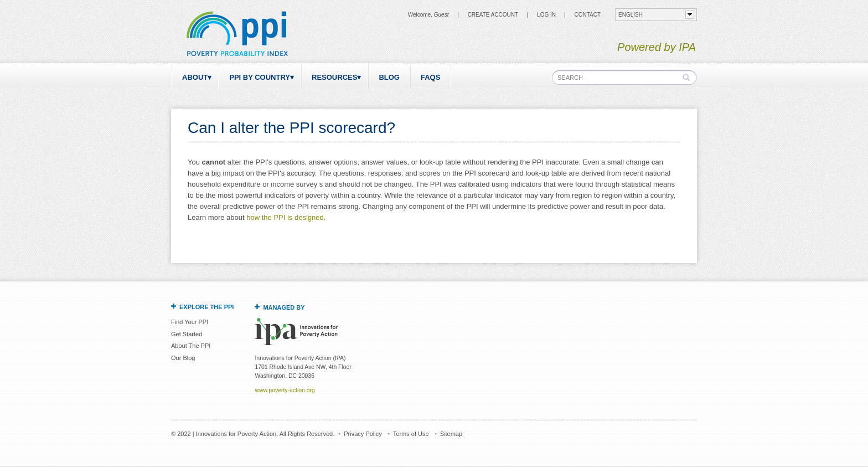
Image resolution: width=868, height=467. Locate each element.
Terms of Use (411, 434)
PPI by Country (260, 77)
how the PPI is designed (285, 217)
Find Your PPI (190, 322)
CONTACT (587, 15)
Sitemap (451, 434)
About (195, 77)
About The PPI (191, 346)
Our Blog (183, 358)
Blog (389, 77)
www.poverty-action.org (285, 390)
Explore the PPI (206, 307)
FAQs (430, 77)
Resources (334, 77)
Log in (546, 15)
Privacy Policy (363, 434)
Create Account (493, 15)
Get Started (187, 334)
